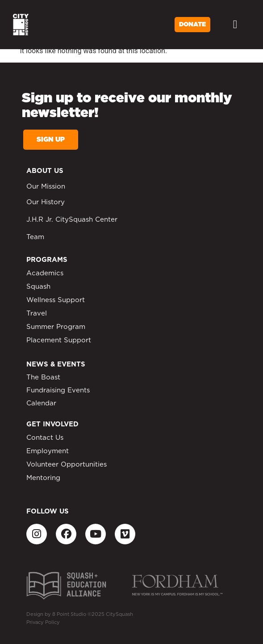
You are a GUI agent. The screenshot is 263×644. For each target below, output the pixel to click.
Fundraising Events (58, 390)
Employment (48, 451)
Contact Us (45, 438)
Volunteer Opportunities (67, 465)
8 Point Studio (69, 614)
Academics (45, 273)
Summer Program (56, 327)
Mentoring (43, 478)
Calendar (41, 403)
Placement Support (59, 340)
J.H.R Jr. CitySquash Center (72, 220)
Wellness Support (56, 300)
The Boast (43, 377)
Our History (46, 202)
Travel (37, 314)
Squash (38, 287)
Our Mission (46, 187)
